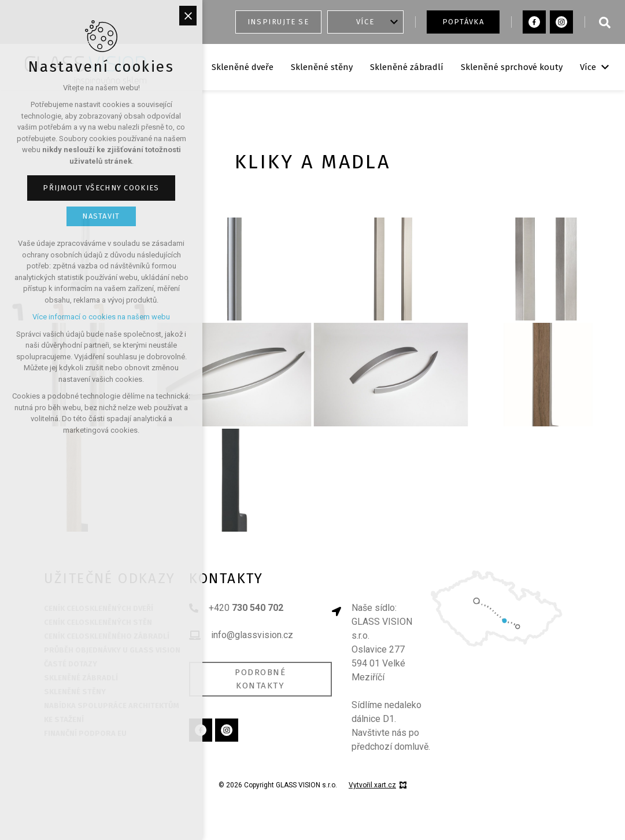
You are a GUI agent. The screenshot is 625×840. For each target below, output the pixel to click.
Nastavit (101, 216)
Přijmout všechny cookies (101, 188)
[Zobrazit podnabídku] (394, 22)
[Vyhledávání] (605, 22)
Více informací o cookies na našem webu (101, 317)
